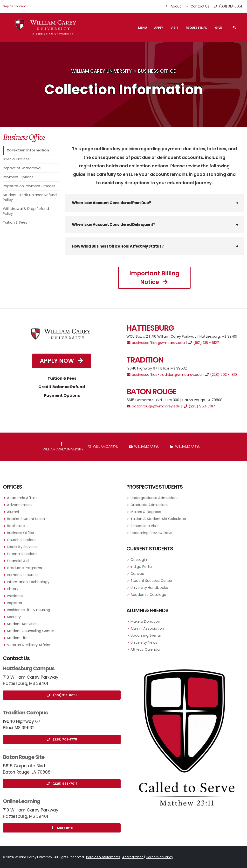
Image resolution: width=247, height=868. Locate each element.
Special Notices (16, 159)
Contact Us (197, 6)
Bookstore (16, 526)
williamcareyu (103, 447)
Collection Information (28, 150)
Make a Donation (145, 621)
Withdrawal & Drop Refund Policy (26, 211)
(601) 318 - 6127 (203, 343)
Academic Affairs (22, 498)
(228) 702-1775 (62, 739)
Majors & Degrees (146, 512)
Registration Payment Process (29, 186)
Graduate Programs (24, 568)
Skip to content (14, 6)
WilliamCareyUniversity (62, 447)
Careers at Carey (159, 857)
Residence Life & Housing (29, 610)
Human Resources (23, 575)
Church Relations (22, 540)
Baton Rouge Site (24, 757)
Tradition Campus (25, 713)
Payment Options (18, 177)
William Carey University (101, 71)
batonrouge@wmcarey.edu (153, 406)
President (15, 596)
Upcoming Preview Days (151, 533)
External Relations (22, 554)
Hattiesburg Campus (29, 668)
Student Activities (22, 624)
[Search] (234, 28)
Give (218, 28)
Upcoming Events (146, 635)
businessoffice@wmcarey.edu (156, 343)
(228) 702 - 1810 (221, 375)
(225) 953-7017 (199, 406)
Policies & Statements (103, 857)
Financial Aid (18, 561)
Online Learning (22, 801)
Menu (142, 28)
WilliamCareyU (144, 447)
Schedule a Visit (144, 526)
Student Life (17, 638)
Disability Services (22, 547)
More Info (62, 828)
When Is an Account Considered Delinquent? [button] (113, 224)
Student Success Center (151, 581)
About (173, 6)
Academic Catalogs (148, 595)
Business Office (157, 71)
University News (144, 642)
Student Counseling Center (31, 631)
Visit (175, 28)
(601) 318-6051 (62, 695)
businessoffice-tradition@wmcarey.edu (164, 375)
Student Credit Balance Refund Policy (30, 197)
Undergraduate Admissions (154, 498)
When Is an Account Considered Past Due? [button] (111, 203)
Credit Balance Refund (62, 387)
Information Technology (28, 582)
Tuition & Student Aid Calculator (158, 519)
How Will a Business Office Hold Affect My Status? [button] (118, 246)
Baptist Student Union (26, 519)
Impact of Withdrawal (22, 168)
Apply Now (62, 361)
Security (14, 617)
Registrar (15, 603)
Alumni (13, 512)
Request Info (197, 28)
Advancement (20, 505)
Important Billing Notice (154, 278)
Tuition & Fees (15, 222)
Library (13, 589)
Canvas (137, 574)
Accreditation (133, 857)
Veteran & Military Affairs (29, 645)
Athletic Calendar (146, 649)
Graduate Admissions (150, 505)
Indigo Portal (141, 567)
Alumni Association (147, 628)
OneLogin (139, 560)
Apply (159, 28)
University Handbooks (149, 588)
